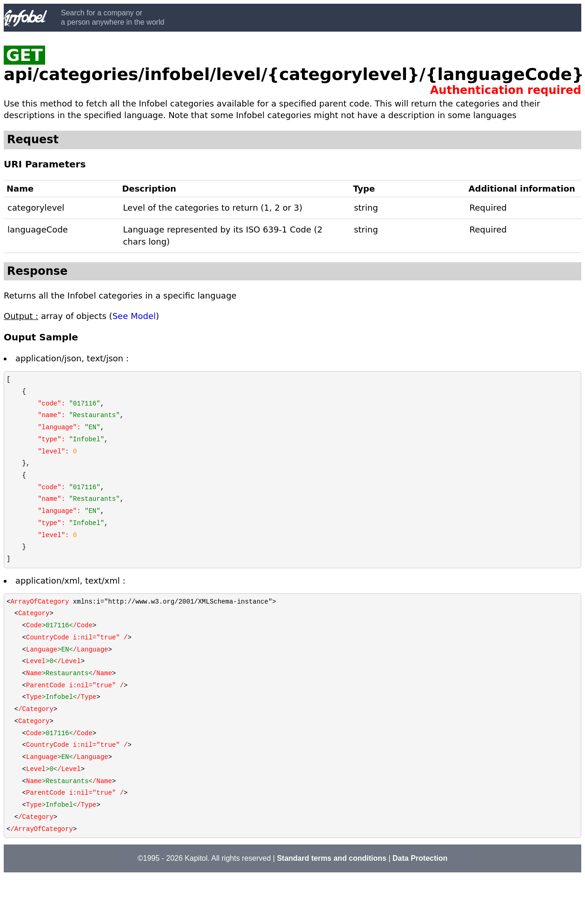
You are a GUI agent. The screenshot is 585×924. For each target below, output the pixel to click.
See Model (134, 316)
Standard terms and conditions (332, 858)
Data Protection (420, 858)
